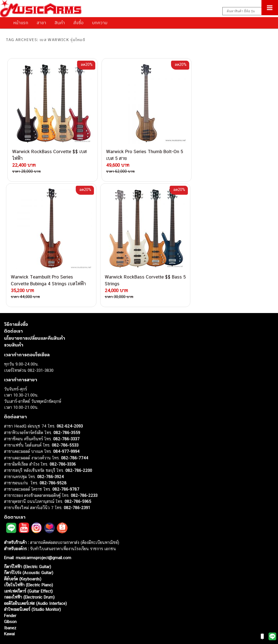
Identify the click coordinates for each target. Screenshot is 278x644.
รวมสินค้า (14, 327)
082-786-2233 (84, 478)
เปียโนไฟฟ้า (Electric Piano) (29, 567)
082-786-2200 (79, 453)
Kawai (9, 616)
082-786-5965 (78, 484)
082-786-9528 (53, 465)
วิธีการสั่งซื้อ (16, 306)
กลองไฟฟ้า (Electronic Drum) (29, 580)
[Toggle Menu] (270, 8)
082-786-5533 (65, 427)
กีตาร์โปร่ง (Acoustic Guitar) (29, 555)
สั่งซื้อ (78, 23)
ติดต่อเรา (13, 314)
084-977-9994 (66, 434)
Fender (10, 598)
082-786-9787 (66, 472)
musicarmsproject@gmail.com (43, 540)
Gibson (10, 604)
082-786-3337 (66, 421)
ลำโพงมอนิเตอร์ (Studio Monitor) (32, 592)
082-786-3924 (50, 459)
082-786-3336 (63, 447)
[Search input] (247, 11)
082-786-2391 (77, 490)
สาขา (41, 23)
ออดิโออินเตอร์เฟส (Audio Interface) (35, 586)
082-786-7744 (75, 440)
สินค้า (60, 23)
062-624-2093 (70, 409)
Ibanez (10, 610)
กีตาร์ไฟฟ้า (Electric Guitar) (28, 549)
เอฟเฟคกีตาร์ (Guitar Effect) (28, 573)
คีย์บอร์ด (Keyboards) (23, 561)
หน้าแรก (21, 23)
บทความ (100, 23)
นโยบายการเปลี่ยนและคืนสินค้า (35, 320)
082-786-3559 (67, 415)
